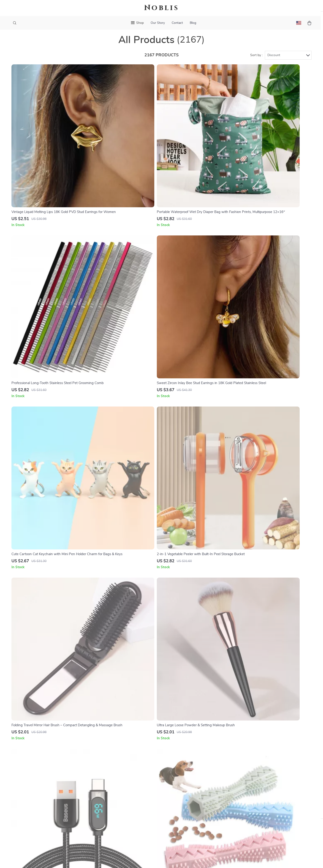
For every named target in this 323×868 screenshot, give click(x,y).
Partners (123, 810)
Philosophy (125, 825)
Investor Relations (130, 803)
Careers (122, 772)
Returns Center (186, 780)
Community (125, 833)
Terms (132, 859)
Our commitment (245, 784)
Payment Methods (188, 788)
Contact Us (183, 757)
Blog (193, 23)
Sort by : (256, 62)
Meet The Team (128, 765)
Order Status (184, 795)
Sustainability (127, 818)
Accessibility (157, 859)
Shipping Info (185, 765)
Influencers (125, 788)
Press (121, 780)
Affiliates (123, 795)
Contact (177, 23)
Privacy (142, 859)
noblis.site (239, 757)
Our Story (158, 23)
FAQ (177, 772)
